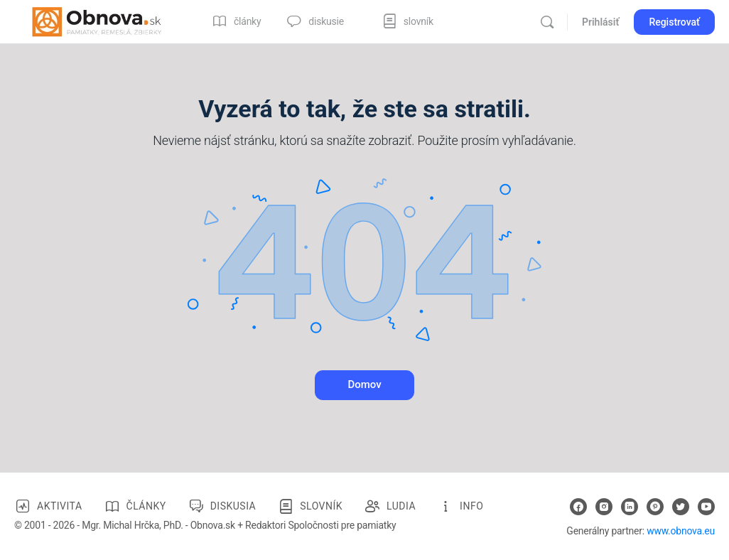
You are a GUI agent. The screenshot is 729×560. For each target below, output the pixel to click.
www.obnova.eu (681, 531)
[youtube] (706, 507)
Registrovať (674, 22)
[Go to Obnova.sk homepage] (97, 21)
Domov (364, 384)
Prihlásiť (600, 22)
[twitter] (681, 507)
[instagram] (604, 507)
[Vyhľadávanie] (547, 22)
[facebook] (578, 507)
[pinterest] (655, 507)
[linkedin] (630, 507)
